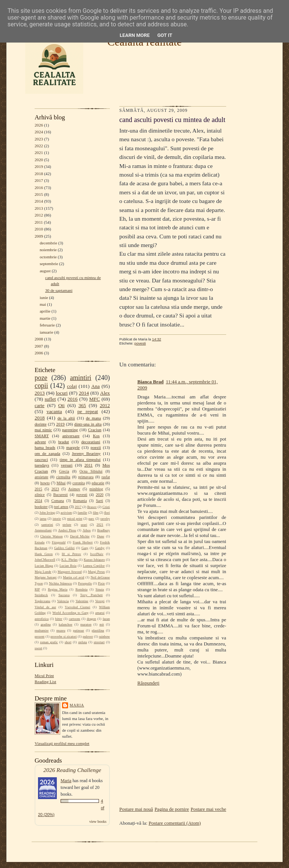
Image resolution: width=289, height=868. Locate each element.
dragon (91, 619)
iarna (43, 519)
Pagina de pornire (172, 809)
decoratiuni (91, 442)
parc (91, 519)
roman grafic (49, 642)
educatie (98, 483)
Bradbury (103, 530)
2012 (39, 215)
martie (45, 318)
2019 (39, 166)
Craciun (95, 430)
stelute (67, 525)
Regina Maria (58, 589)
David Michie (80, 536)
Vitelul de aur (45, 607)
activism (66, 513)
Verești (100, 601)
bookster (41, 507)
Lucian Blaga (44, 566)
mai (43, 304)
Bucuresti (61, 495)
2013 (39, 208)
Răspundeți (148, 683)
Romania (80, 501)
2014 (39, 201)
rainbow (104, 636)
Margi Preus (97, 572)
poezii (96, 447)
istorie (57, 519)
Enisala (40, 542)
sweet (38, 648)
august (45, 271)
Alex (105, 393)
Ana (96, 386)
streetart (99, 642)
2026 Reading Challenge (72, 770)
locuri (62, 393)
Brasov (92, 507)
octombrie (48, 257)
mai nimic (43, 430)
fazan (106, 619)
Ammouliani (43, 530)
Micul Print (44, 676)
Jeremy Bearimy (86, 453)
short (68, 642)
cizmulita (63, 477)
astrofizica (42, 619)
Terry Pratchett (91, 595)
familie (82, 513)
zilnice (40, 495)
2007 (39, 346)
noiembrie (48, 250)
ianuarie (46, 332)
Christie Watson (51, 536)
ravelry (105, 519)
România (81, 589)
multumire (42, 630)
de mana (93, 418)
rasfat (106, 477)
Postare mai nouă (136, 809)
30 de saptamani (59, 290)
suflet (50, 399)
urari (84, 525)
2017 (39, 180)
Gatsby (100, 548)
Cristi (106, 507)
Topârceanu (43, 601)
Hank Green (44, 554)
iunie (44, 297)
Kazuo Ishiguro (94, 560)
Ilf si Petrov (71, 554)
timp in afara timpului (80, 459)
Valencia (63, 601)
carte (40, 405)
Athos (87, 530)
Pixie (101, 583)
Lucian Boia (68, 566)
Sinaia (100, 589)
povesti (82, 495)
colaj (72, 386)
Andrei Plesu (67, 530)
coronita (78, 483)
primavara (86, 477)
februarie (47, 325)
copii (41, 386)
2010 (39, 229)
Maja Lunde (43, 572)
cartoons (75, 619)
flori (107, 513)
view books (98, 821)
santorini (47, 525)
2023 (39, 139)
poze (41, 378)
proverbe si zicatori (64, 636)
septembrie (49, 264)
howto (45, 483)
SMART (42, 436)
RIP (37, 589)
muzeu (61, 630)
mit (102, 624)
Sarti (100, 501)
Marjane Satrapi (46, 577)
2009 (39, 236)
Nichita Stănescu (60, 583)
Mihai (61, 483)
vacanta (54, 411)
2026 (39, 125)
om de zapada (47, 453)
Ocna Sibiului (91, 471)
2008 (39, 339)
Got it (165, 35)
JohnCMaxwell (45, 560)
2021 (39, 153)
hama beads (45, 447)
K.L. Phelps (69, 560)
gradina (46, 624)
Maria (77, 705)
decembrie (48, 243)
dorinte (41, 424)
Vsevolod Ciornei (78, 607)
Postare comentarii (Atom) (175, 823)
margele (73, 447)
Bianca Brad (151, 382)
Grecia (64, 471)
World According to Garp (70, 613)
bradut (64, 442)
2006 (39, 353)
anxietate (41, 477)
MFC (94, 399)
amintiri (81, 378)
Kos (96, 436)
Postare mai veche (208, 809)
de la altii (66, 418)
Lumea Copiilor (94, 566)
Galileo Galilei (64, 548)
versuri (67, 465)
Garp (85, 548)
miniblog (96, 489)
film (96, 513)
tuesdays (42, 465)
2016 (39, 188)
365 (82, 405)
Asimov (74, 489)
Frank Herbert (83, 542)
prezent (40, 636)
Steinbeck (41, 595)
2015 (39, 194)
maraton (86, 624)
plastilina (98, 630)
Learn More (135, 35)
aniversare (71, 436)
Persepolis (85, 583)
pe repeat (88, 411)
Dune (101, 536)
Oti (62, 405)
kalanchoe (65, 624)
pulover (88, 636)
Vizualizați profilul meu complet (62, 743)
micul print (75, 519)
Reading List (45, 682)
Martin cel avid (74, 577)
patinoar (78, 630)
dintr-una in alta (88, 424)
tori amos (61, 507)
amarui (100, 613)
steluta (83, 642)
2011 (39, 222)
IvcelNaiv (97, 554)
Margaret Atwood (70, 572)
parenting (70, 430)
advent (40, 442)
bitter (59, 619)
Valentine (82, 601)
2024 (39, 132)
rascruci (41, 459)
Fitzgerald (59, 542)
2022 (39, 146)
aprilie (45, 311)
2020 (39, 160)
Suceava (64, 595)
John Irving (47, 513)
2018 (39, 174)
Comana (57, 501)
